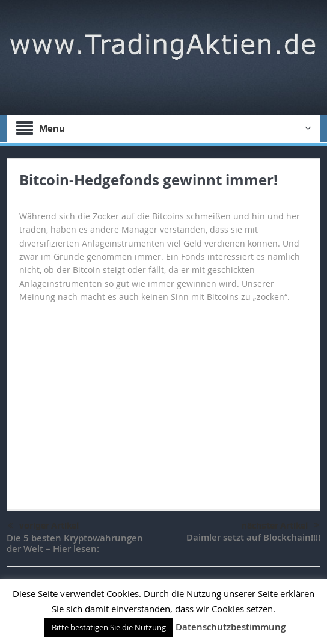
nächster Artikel (280, 526)
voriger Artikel (43, 526)
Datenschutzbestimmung (231, 627)
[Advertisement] (163, 400)
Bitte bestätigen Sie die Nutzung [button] (109, 627)
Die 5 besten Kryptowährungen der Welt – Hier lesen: (75, 543)
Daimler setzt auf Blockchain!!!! (253, 537)
